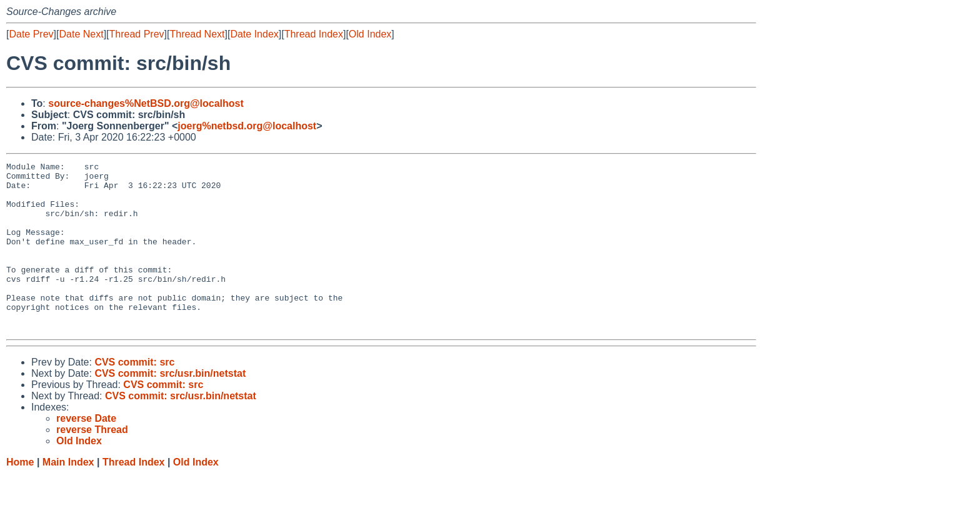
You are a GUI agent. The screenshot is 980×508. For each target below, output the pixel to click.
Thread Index (314, 34)
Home (20, 496)
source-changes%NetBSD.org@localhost (146, 103)
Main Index (68, 496)
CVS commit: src (134, 396)
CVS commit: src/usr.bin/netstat (170, 407)
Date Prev (31, 34)
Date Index (254, 34)
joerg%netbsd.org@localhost (247, 126)
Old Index (370, 34)
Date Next (81, 34)
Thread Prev (137, 34)
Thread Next (197, 34)
